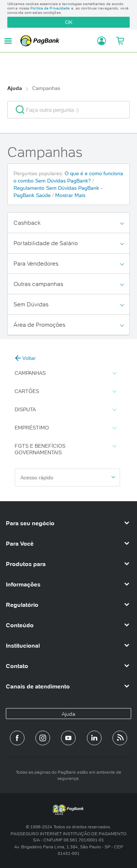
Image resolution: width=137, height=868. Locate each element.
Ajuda (15, 88)
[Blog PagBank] (120, 738)
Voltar (25, 358)
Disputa (65, 410)
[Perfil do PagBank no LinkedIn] (94, 738)
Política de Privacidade (50, 8)
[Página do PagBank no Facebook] (17, 738)
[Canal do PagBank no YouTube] (68, 738)
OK (69, 22)
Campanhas (46, 88)
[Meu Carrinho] (120, 41)
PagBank (57, 41)
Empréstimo (65, 428)
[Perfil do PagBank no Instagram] (43, 738)
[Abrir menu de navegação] (8, 41)
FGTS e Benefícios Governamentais (65, 449)
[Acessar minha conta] (99, 41)
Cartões (65, 392)
